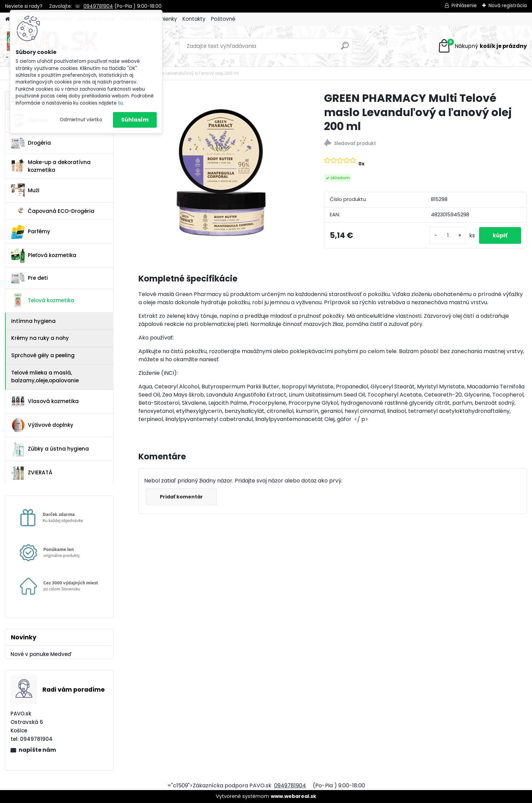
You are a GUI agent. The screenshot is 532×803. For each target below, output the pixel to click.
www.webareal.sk (293, 796)
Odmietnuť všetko (81, 120)
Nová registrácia (508, 5)
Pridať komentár (181, 497)
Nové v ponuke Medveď (41, 654)
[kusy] (448, 235)
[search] (345, 48)
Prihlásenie (464, 5)
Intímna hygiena (33, 321)
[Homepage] (7, 19)
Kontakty (194, 19)
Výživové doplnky (42, 425)
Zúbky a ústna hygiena (50, 449)
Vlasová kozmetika (45, 401)
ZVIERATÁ (32, 473)
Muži (25, 190)
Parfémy (31, 232)
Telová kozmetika (43, 300)
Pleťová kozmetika (44, 256)
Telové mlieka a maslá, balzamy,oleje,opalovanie (45, 377)
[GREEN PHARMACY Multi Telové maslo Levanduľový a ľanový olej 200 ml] (220, 173)
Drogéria (31, 143)
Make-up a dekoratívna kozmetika (51, 166)
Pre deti (29, 278)
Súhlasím (135, 120)
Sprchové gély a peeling (43, 355)
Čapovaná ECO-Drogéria (53, 211)
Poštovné (223, 19)
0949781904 (98, 6)
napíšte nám (37, 750)
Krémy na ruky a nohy (40, 338)
